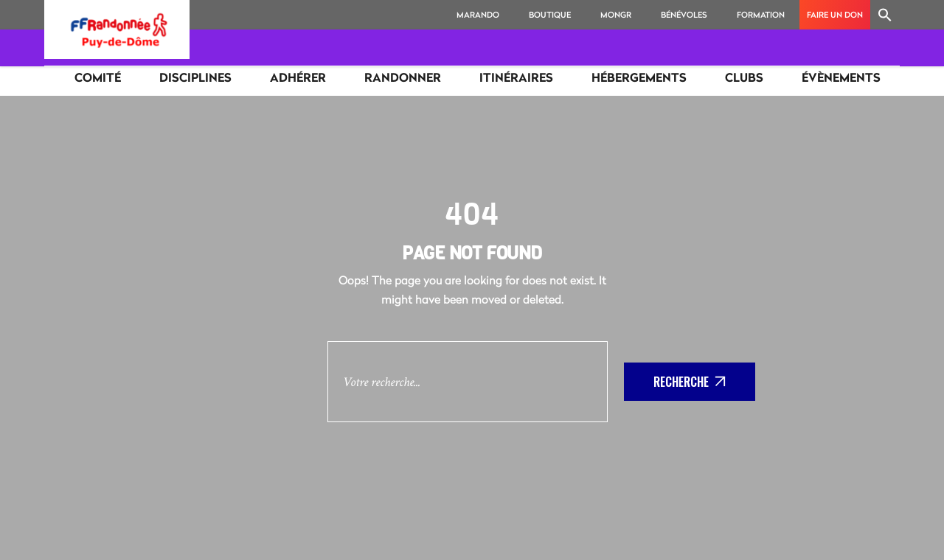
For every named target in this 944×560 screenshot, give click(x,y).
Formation (761, 14)
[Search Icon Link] (885, 15)
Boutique (550, 14)
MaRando (478, 14)
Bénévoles (684, 14)
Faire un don (835, 14)
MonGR (616, 14)
